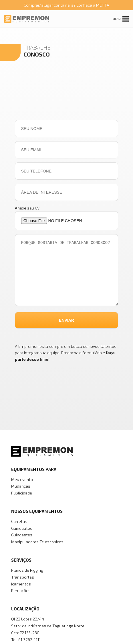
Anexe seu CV (27, 208)
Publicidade (22, 493)
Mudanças (21, 486)
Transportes (23, 577)
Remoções (21, 590)
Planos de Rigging (27, 570)
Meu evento (22, 479)
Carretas (19, 521)
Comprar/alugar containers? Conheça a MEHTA (66, 5)
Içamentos (21, 584)
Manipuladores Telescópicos (37, 542)
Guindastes (22, 535)
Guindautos (22, 528)
